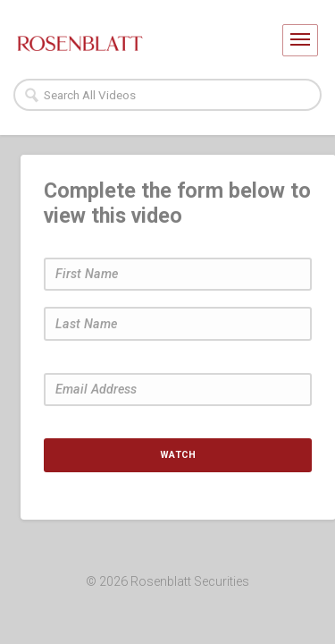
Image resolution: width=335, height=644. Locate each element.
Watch (178, 455)
